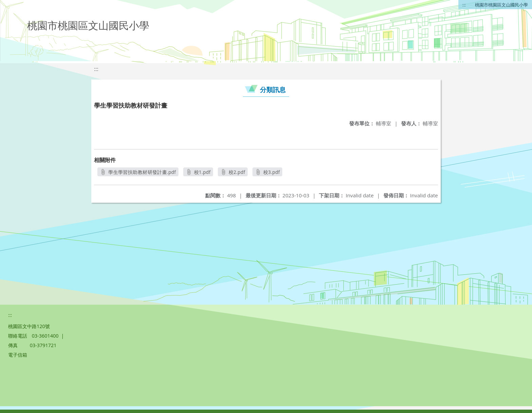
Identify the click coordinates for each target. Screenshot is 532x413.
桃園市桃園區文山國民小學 (501, 5)
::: (464, 5)
